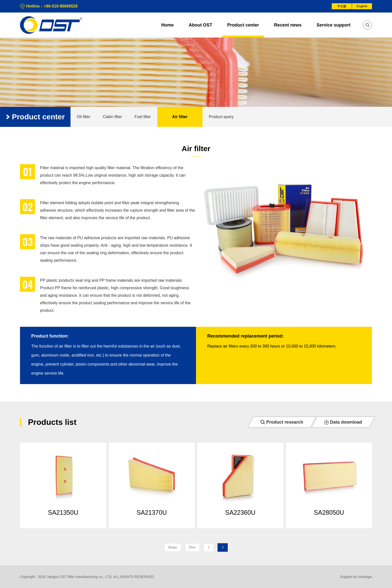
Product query (221, 117)
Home (173, 547)
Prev (192, 547)
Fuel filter (143, 117)
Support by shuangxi (356, 577)
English (362, 6)
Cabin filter (112, 117)
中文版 (342, 6)
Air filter (180, 117)
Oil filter (83, 117)
